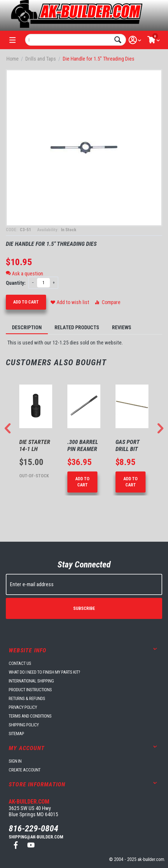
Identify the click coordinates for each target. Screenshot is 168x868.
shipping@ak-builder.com (36, 837)
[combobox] (76, 40)
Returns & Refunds (27, 699)
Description (27, 327)
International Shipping (31, 681)
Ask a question (24, 273)
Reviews (122, 327)
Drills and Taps (41, 59)
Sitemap (16, 734)
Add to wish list (70, 302)
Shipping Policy (24, 725)
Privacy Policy (23, 707)
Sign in (15, 761)
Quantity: (16, 283)
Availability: (48, 230)
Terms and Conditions (30, 716)
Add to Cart (26, 302)
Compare (107, 302)
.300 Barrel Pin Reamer (83, 445)
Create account (25, 770)
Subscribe (84, 608)
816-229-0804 (34, 828)
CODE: (12, 230)
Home (13, 59)
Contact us (20, 663)
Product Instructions (30, 690)
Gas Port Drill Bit (127, 445)
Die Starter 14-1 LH (35, 445)
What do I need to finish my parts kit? (44, 672)
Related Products (77, 327)
